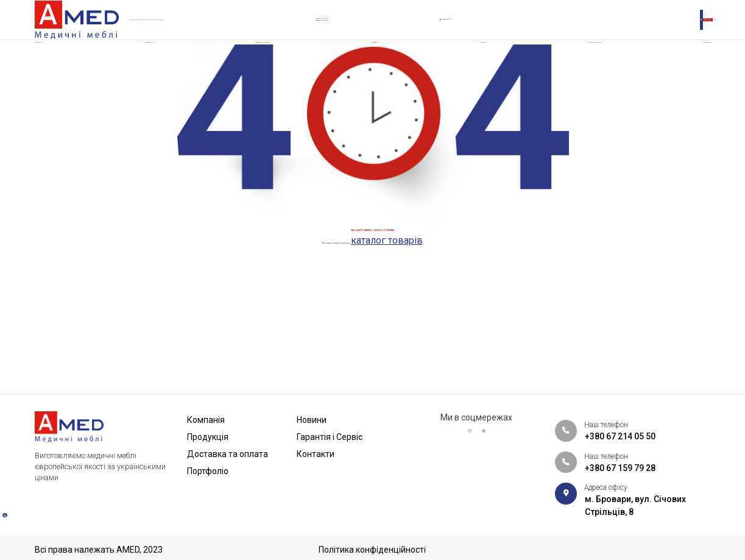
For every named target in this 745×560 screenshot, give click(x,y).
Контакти (688, 63)
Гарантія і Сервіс (581, 63)
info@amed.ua (485, 25)
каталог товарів (450, 362)
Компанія (56, 63)
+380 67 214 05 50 (367, 18)
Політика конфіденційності (372, 550)
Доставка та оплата (270, 63)
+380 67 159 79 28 (367, 31)
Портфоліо (390, 63)
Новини (480, 63)
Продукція (150, 63)
